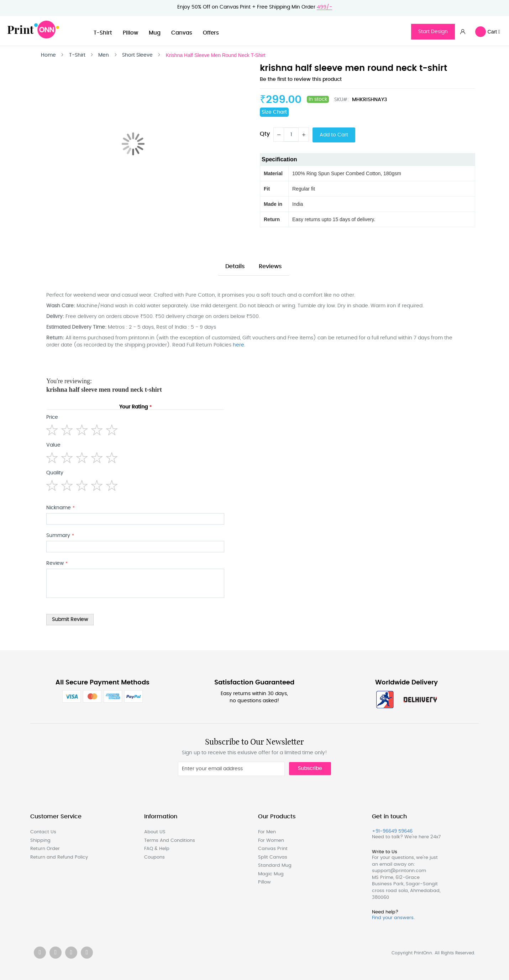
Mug (155, 33)
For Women (271, 841)
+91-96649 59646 (392, 831)
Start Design (433, 32)
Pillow (130, 33)
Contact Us (43, 832)
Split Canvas (273, 857)
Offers (211, 33)
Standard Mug (275, 866)
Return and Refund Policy (59, 857)
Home (48, 55)
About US (155, 832)
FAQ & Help (157, 849)
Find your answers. (393, 918)
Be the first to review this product (301, 79)
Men (104, 55)
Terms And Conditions (170, 841)
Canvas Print (273, 849)
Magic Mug (271, 874)
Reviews (270, 266)
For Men (267, 832)
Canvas (182, 33)
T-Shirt (103, 33)
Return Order (45, 849)
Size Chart (274, 112)
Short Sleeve (137, 55)
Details (235, 266)
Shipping (40, 841)
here (238, 345)
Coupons (154, 857)
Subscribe (310, 768)
